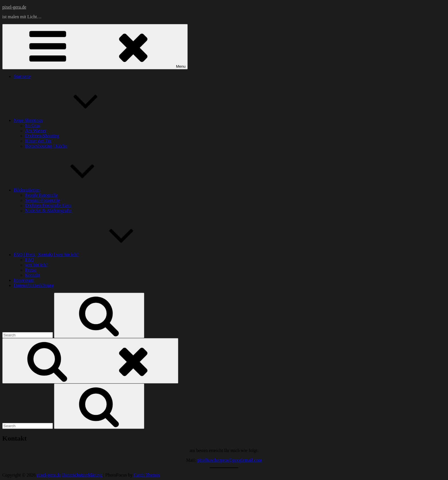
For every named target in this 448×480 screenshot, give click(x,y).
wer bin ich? (36, 265)
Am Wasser (36, 131)
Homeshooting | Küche (46, 146)
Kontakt (33, 275)
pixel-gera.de (14, 7)
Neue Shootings (71, 120)
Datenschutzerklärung (34, 285)
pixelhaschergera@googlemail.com (229, 460)
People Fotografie (41, 195)
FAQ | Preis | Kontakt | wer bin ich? (89, 255)
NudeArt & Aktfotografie (48, 211)
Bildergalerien (70, 190)
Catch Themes (147, 475)
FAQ (30, 260)
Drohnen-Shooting (42, 136)
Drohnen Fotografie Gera (48, 205)
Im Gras (33, 125)
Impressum (24, 280)
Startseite (22, 76)
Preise (31, 270)
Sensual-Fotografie (43, 200)
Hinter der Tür (38, 141)
